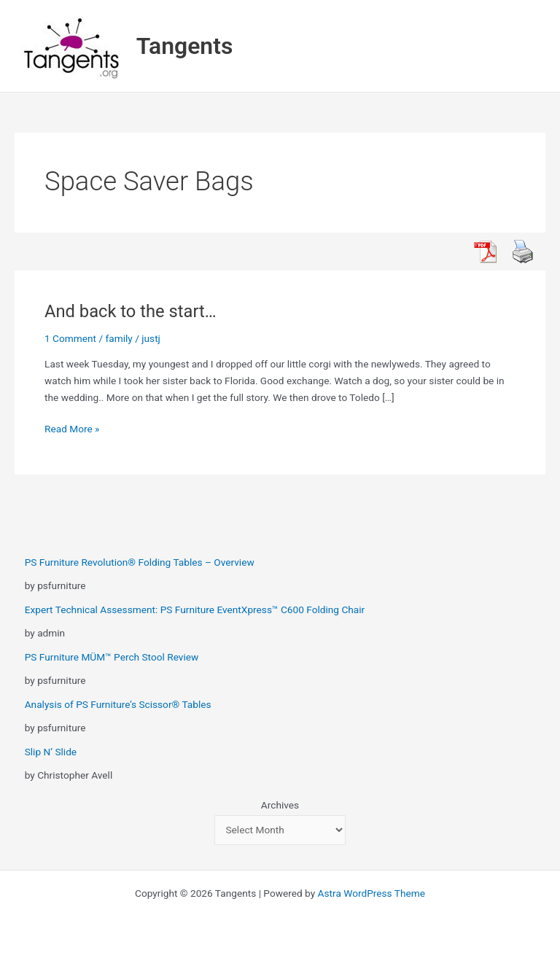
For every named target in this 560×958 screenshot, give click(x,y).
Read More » (72, 429)
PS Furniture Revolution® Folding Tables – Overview (140, 562)
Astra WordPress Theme (372, 893)
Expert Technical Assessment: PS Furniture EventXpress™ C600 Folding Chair (195, 610)
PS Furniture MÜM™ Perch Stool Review (112, 657)
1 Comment (70, 338)
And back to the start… (131, 311)
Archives (280, 805)
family (119, 338)
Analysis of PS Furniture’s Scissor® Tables (118, 704)
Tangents (185, 46)
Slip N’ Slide (51, 752)
